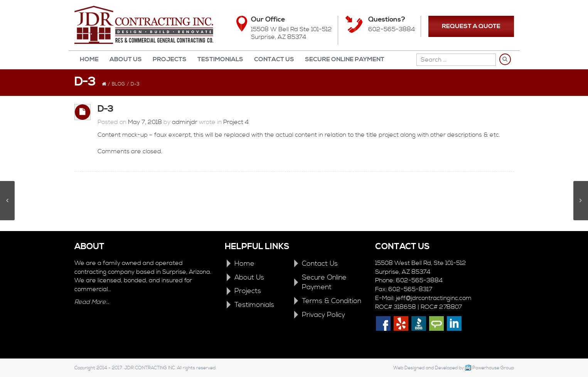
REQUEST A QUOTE (471, 26)
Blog (118, 84)
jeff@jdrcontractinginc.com (434, 298)
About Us (126, 59)
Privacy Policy (323, 315)
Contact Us (274, 59)
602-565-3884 (392, 29)
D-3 (105, 109)
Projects (170, 59)
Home (89, 59)
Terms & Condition (332, 301)
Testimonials (220, 59)
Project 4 (236, 122)
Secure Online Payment (345, 59)
